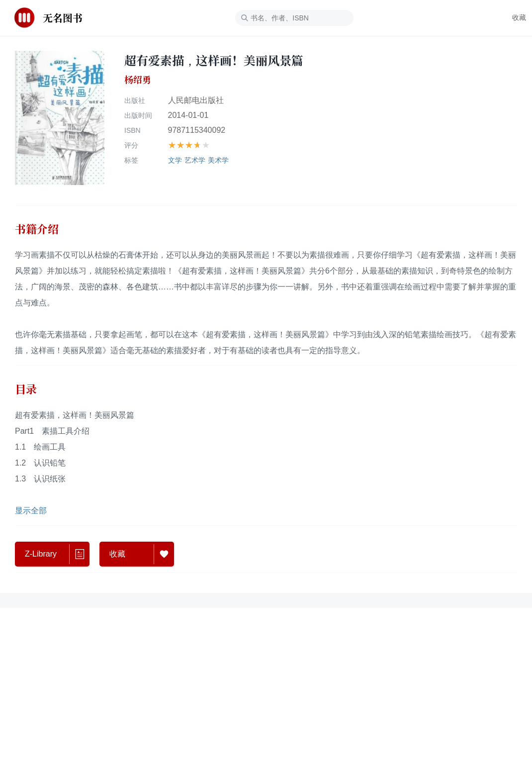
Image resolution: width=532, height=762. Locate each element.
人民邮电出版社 (196, 100)
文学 (175, 160)
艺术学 (195, 160)
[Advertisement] (266, 658)
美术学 (218, 160)
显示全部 (31, 511)
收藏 (519, 17)
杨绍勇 (138, 80)
